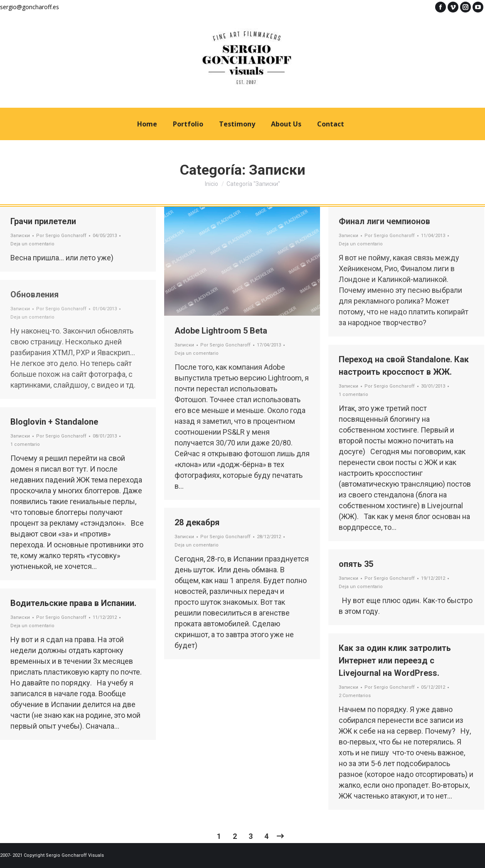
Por (61, 236)
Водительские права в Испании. (73, 603)
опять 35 (356, 564)
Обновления (34, 294)
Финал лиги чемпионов (384, 221)
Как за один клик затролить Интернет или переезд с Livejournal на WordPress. (395, 660)
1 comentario (353, 394)
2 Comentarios (355, 696)
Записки (20, 236)
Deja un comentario (32, 244)
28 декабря (197, 522)
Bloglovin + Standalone (54, 422)
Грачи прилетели (43, 221)
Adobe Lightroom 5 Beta (221, 331)
